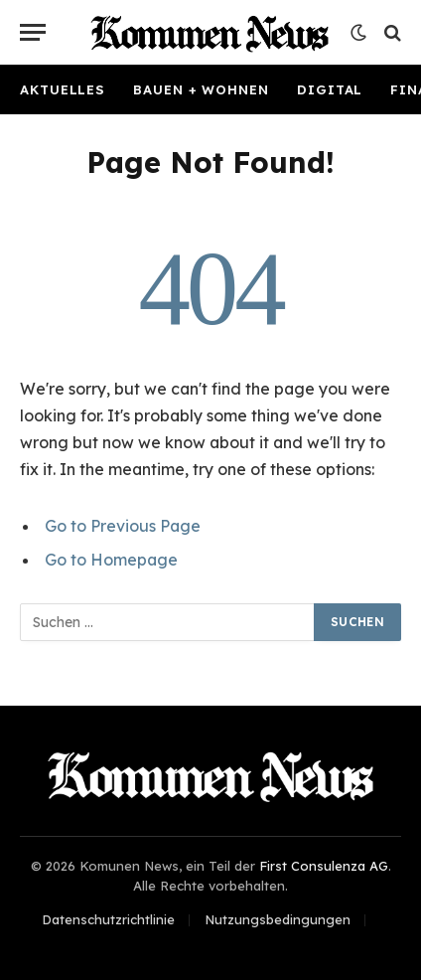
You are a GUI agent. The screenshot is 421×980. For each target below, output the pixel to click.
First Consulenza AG (324, 866)
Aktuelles (63, 89)
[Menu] (33, 32)
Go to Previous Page (123, 526)
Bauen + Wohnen (201, 89)
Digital (330, 89)
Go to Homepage (111, 560)
